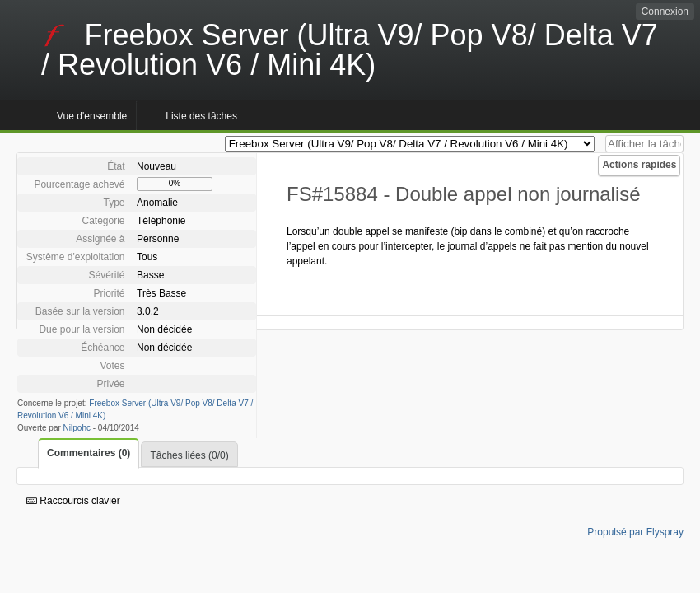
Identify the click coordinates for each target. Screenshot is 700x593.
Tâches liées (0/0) (189, 455)
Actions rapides (639, 165)
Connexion (665, 12)
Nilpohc (77, 428)
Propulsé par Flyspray (635, 532)
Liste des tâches (201, 116)
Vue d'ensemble (92, 116)
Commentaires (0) (89, 453)
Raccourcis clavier (73, 501)
